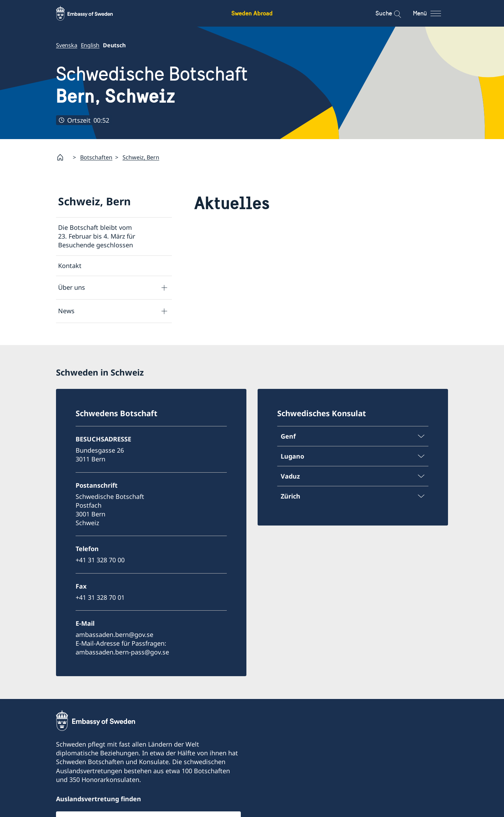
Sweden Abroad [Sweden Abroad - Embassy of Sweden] (252, 13)
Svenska (67, 45)
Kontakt (70, 265)
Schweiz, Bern (141, 157)
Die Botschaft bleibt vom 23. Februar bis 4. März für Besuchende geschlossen (97, 236)
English (90, 45)
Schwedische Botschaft (152, 85)
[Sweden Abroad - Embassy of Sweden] (91, 13)
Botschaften (96, 157)
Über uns (72, 287)
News (66, 311)
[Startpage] (63, 157)
